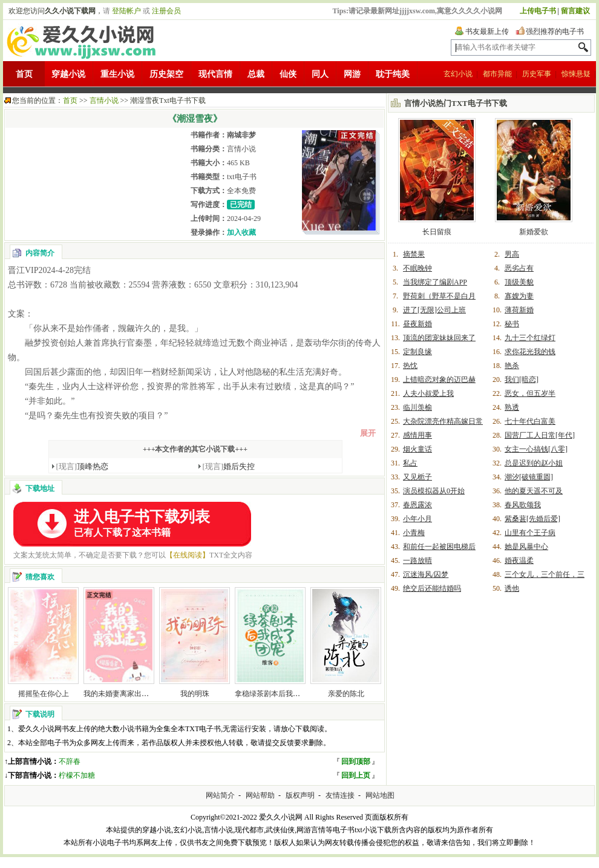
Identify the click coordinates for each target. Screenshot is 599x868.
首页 (24, 74)
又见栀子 (417, 477)
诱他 (512, 588)
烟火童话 (417, 449)
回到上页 (356, 775)
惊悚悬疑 (576, 74)
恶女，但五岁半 (530, 393)
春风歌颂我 (523, 505)
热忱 (410, 366)
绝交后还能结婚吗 (432, 588)
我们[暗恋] (522, 380)
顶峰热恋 (83, 466)
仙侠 (288, 74)
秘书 (512, 324)
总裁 (256, 74)
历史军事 (537, 74)
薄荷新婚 (519, 310)
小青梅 (414, 533)
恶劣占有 (519, 268)
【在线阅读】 (188, 555)
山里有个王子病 (530, 533)
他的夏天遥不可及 (534, 491)
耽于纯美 (393, 74)
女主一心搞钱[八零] (536, 449)
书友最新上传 (487, 31)
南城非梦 (241, 135)
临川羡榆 (417, 407)
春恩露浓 (417, 505)
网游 (352, 74)
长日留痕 (437, 232)
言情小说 (104, 100)
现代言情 (215, 74)
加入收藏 (241, 232)
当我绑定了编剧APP (435, 282)
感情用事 (417, 435)
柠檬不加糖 (77, 775)
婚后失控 (229, 466)
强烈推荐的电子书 (555, 31)
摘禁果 (414, 254)
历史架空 (166, 74)
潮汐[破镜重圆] (529, 477)
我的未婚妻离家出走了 (120, 694)
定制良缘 (417, 352)
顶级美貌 (519, 282)
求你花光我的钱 (530, 352)
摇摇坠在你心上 (44, 694)
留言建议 (575, 11)
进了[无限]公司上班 (434, 310)
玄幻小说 (458, 74)
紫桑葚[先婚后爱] (532, 519)
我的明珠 (195, 694)
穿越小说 (68, 74)
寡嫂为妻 (519, 296)
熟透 (512, 407)
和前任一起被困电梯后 (439, 547)
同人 (320, 74)
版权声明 (300, 795)
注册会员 (166, 11)
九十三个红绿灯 (530, 338)
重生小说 (117, 74)
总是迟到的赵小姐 (534, 463)
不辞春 (70, 761)
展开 (368, 433)
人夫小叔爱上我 (428, 393)
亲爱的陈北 (346, 694)
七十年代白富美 (530, 421)
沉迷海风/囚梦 (426, 574)
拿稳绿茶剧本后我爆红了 (275, 694)
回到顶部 (356, 761)
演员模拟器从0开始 (434, 491)
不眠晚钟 (417, 268)
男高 (512, 254)
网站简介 (220, 795)
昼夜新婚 (417, 324)
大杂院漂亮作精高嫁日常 (443, 421)
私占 (410, 463)
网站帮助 (260, 795)
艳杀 (512, 366)
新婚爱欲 (534, 232)
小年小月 (417, 519)
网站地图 (380, 795)
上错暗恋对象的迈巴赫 (439, 380)
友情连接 (340, 795)
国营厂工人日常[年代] (540, 435)
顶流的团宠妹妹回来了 (439, 338)
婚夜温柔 (519, 561)
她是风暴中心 (526, 547)
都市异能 (497, 74)
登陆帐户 (126, 11)
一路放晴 (417, 561)
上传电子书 (538, 11)
